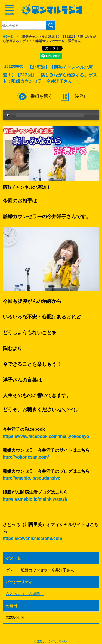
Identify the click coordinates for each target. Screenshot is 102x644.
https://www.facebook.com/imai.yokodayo (47, 436)
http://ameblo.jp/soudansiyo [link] (32, 478)
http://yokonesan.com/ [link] (26, 457)
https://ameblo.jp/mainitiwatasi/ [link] (35, 499)
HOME (8, 37)
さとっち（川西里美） (25, 594)
